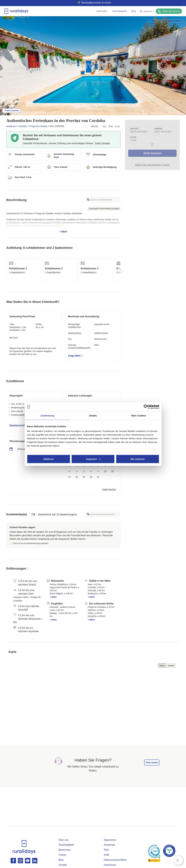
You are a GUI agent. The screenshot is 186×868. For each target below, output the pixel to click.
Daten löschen (109, 489)
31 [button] (98, 477)
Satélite (171, 666)
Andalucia (11, 126)
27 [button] (70, 477)
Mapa (162, 666)
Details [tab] (93, 415)
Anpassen (93, 459)
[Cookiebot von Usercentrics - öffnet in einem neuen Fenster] (146, 407)
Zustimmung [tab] (47, 415)
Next (120, 270)
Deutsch (147, 11)
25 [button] (105, 471)
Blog (134, 11)
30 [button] (91, 477)
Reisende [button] (102, 11)
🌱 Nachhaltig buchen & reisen (92, 3)
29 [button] (84, 477)
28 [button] (77, 477)
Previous (6, 270)
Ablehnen (49, 459)
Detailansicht (18, 425)
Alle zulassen (137, 459)
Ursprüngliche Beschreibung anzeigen (104, 209)
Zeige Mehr (76, 356)
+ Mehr (63, 223)
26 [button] (112, 471)
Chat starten (152, 762)
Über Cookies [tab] (139, 415)
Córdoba (23, 126)
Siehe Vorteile (102, 143)
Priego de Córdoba (38, 126)
